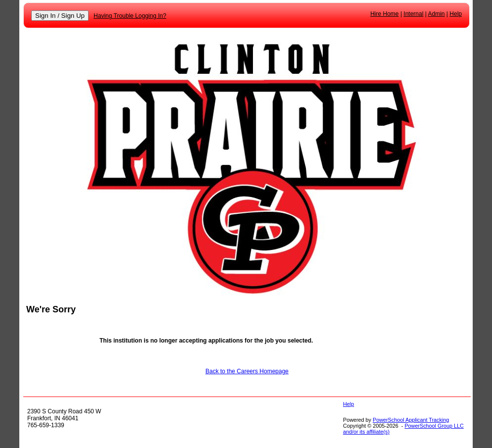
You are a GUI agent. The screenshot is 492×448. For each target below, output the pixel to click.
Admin (437, 14)
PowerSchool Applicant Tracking (411, 420)
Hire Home (384, 14)
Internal (413, 14)
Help (456, 14)
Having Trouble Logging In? (130, 16)
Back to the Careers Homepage (247, 371)
